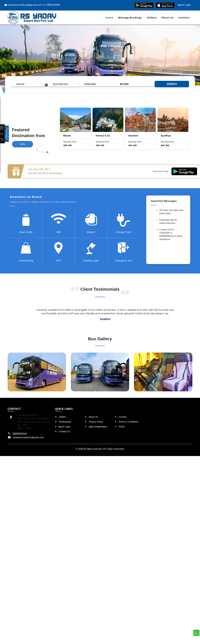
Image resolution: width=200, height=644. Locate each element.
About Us (168, 18)
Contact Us (63, 431)
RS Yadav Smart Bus (114, 449)
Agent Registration (96, 427)
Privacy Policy (94, 422)
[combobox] (28, 84)
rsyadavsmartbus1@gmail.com (23, 5)
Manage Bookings (130, 18)
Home (109, 18)
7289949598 (52, 5)
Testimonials (63, 422)
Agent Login (184, 5)
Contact (184, 18)
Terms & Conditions (127, 422)
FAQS (120, 427)
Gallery (152, 18)
